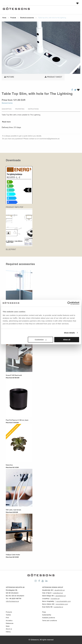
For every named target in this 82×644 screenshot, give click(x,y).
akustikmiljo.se (60, 590)
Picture (9, 77)
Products (13, 18)
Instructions (33, 109)
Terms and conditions (50, 621)
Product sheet (53, 77)
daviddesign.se (60, 596)
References (10, 623)
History (8, 632)
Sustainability (47, 615)
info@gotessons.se (12, 601)
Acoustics (9, 621)
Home (4, 18)
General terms (7, 103)
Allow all (67, 340)
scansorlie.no (59, 607)
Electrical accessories (27, 18)
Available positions (49, 618)
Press (44, 612)
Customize (41, 340)
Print (7, 618)
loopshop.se (55, 599)
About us (9, 629)
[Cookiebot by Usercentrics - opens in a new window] (69, 303)
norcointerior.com (62, 604)
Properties (20, 109)
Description (7, 109)
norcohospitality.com (63, 601)
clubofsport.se (58, 593)
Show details (69, 333)
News (8, 626)
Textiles (8, 615)
